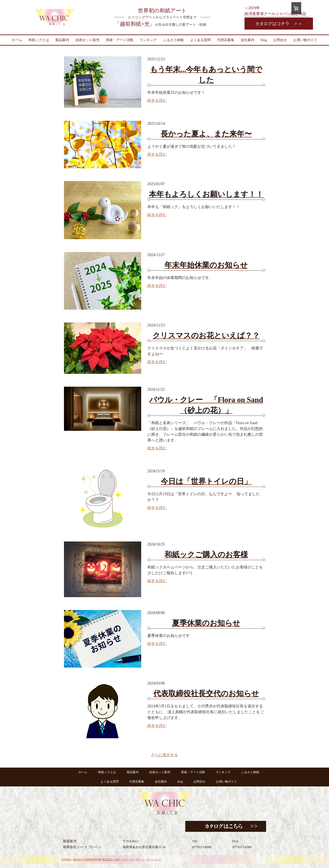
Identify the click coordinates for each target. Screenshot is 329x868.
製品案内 (62, 40)
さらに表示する (164, 755)
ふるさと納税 (173, 40)
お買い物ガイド (305, 40)
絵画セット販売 (87, 40)
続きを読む (157, 100)
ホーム (17, 40)
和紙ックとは (39, 40)
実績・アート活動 (120, 40)
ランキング (148, 40)
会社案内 (247, 40)
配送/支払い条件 (111, 859)
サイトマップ (154, 859)
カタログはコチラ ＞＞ (279, 24)
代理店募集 (226, 40)
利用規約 (67, 859)
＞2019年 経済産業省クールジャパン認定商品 (275, 11)
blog (264, 40)
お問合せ (280, 40)
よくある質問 (200, 40)
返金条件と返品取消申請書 (87, 859)
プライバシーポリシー (133, 859)
